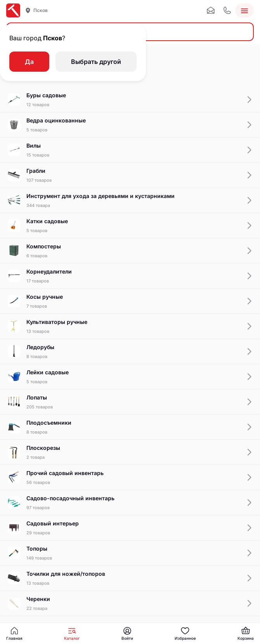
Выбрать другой (96, 62)
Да (29, 62)
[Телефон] (227, 10)
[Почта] (211, 10)
